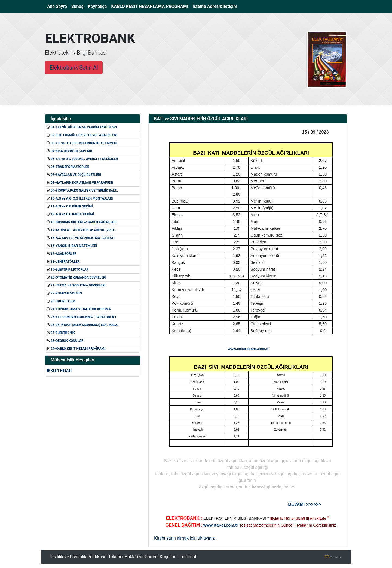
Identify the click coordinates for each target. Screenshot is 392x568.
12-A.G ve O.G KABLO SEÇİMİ (72, 214)
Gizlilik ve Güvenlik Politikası (78, 557)
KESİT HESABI (59, 371)
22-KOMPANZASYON (66, 293)
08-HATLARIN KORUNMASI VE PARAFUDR (82, 183)
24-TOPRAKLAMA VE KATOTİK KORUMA (81, 309)
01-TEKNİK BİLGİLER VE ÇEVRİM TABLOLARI (84, 127)
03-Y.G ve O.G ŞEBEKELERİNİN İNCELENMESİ (84, 143)
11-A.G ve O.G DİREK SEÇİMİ (72, 206)
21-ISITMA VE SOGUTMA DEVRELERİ (78, 285)
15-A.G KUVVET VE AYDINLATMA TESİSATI (83, 238)
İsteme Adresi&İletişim (215, 6)
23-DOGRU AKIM (63, 301)
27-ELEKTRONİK (63, 333)
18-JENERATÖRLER (65, 262)
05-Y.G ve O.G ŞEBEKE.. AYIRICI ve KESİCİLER (84, 159)
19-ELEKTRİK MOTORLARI (70, 270)
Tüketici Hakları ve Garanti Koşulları (143, 557)
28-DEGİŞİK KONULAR (67, 341)
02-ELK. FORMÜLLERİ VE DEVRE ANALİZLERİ (84, 135)
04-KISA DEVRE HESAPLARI (71, 151)
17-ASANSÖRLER (64, 254)
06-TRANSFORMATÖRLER (70, 167)
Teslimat (188, 557)
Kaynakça (97, 6)
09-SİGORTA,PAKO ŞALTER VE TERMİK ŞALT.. (84, 191)
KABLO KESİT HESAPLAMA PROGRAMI (150, 6)
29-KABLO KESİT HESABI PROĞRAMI (78, 349)
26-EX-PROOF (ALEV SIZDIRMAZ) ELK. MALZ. (84, 325)
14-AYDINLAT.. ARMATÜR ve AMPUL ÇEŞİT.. (83, 230)
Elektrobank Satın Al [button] (74, 68)
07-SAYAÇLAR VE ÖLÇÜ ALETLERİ (76, 175)
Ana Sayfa (58, 6)
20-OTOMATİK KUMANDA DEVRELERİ (78, 277)
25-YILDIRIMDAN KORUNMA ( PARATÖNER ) (83, 317)
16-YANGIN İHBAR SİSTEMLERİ (74, 246)
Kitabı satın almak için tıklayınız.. (186, 538)
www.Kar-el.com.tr (221, 525)
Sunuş (77, 6)
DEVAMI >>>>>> (305, 504)
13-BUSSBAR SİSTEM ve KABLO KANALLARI (84, 222)
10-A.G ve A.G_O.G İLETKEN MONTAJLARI (82, 198)
